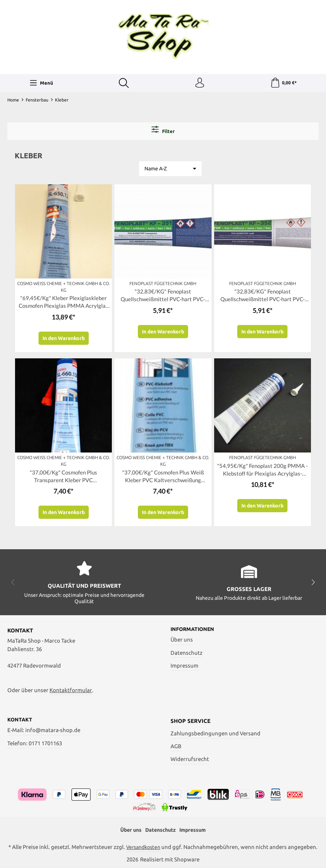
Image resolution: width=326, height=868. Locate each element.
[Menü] (41, 84)
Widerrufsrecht (190, 758)
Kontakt (20, 719)
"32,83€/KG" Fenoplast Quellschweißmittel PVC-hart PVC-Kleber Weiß (262, 297)
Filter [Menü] (163, 130)
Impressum (184, 665)
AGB (176, 745)
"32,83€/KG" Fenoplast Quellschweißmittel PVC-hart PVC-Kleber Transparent (163, 297)
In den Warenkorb (64, 340)
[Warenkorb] (283, 84)
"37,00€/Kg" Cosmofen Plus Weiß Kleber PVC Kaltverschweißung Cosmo (163, 479)
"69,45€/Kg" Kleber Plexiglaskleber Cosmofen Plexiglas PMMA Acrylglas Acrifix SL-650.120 (64, 304)
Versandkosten (143, 847)
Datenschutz (186, 652)
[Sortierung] (170, 170)
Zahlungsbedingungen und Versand (215, 732)
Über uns (182, 639)
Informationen (194, 628)
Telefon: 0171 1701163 (35, 743)
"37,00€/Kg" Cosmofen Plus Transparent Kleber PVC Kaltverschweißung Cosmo (63, 479)
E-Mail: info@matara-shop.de (44, 730)
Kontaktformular (71, 689)
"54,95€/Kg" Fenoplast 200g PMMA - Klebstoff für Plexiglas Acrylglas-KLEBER (263, 473)
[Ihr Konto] (199, 84)
